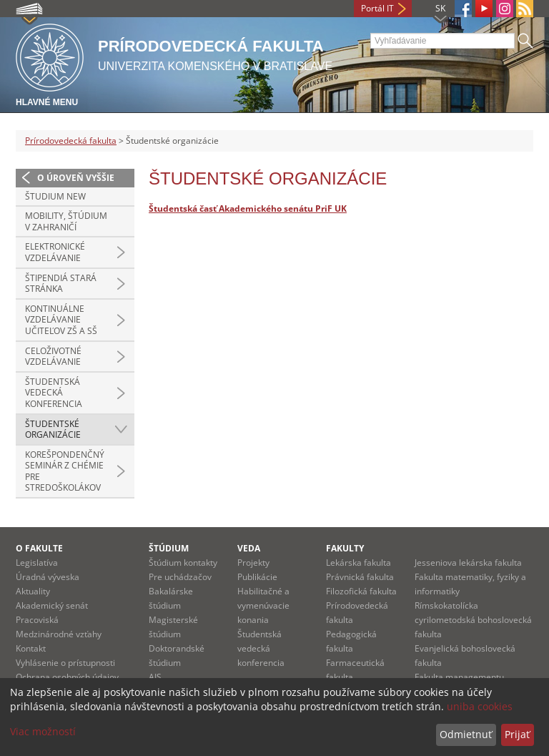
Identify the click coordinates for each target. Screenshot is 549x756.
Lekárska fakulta (358, 563)
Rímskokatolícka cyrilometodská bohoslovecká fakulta (473, 620)
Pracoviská (37, 620)
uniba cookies (480, 706)
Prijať (517, 734)
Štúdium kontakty (183, 563)
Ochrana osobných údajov (67, 677)
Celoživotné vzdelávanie (53, 357)
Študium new (55, 196)
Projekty (253, 563)
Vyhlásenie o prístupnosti (65, 663)
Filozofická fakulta (361, 591)
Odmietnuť (466, 734)
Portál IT (377, 8)
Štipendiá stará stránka (61, 284)
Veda (249, 548)
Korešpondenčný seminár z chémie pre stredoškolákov (65, 471)
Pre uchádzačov (180, 577)
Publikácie (257, 577)
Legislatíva (37, 563)
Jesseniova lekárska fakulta (468, 563)
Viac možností (43, 731)
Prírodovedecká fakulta (71, 141)
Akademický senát (52, 605)
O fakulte (39, 548)
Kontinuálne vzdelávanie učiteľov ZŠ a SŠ (61, 320)
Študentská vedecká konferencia (54, 393)
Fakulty (345, 548)
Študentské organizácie (53, 429)
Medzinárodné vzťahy (59, 634)
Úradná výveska (48, 577)
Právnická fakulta (360, 577)
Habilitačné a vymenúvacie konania (263, 605)
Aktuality (33, 591)
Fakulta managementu (459, 677)
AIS (155, 677)
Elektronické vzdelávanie (55, 252)
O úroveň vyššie (76, 178)
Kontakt (31, 648)
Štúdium (169, 548)
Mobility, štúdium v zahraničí (66, 221)
